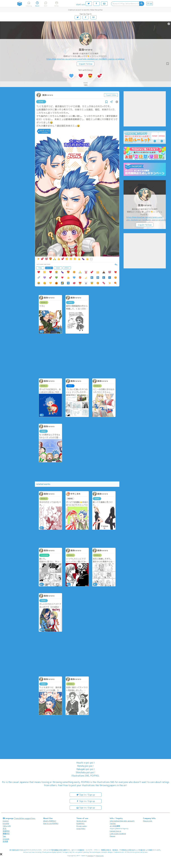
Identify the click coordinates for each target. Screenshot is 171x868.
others (67, 268)
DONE (41, 102)
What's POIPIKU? (50, 821)
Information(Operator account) (122, 821)
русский (6, 839)
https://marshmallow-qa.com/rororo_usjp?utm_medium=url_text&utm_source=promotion (85, 59)
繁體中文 (6, 834)
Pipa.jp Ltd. (148, 821)
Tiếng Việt (7, 826)
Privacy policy (82, 826)
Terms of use (81, 821)
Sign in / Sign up (86, 795)
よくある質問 (115, 826)
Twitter (113, 823)
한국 (5, 829)
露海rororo (86, 50)
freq (40, 268)
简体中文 (6, 831)
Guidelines (80, 823)
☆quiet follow (85, 64)
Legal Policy (81, 829)
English (6, 821)
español (6, 823)
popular (49, 268)
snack (58, 268)
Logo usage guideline (118, 834)
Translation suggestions (25, 818)
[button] (1, 854)
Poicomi (113, 836)
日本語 (5, 841)
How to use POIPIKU (51, 823)
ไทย (4, 836)
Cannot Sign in (115, 831)
